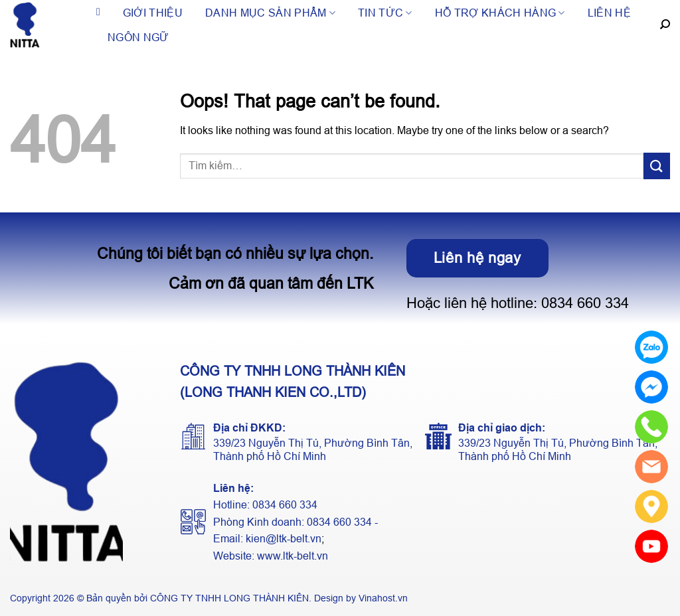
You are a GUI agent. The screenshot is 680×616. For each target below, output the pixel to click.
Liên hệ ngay (477, 258)
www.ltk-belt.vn (293, 556)
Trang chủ (98, 13)
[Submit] (657, 166)
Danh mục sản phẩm (270, 13)
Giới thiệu (153, 13)
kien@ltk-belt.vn (284, 539)
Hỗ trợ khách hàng (500, 13)
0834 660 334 (585, 303)
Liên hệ (609, 13)
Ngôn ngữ (138, 38)
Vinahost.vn (383, 598)
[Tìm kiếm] (665, 25)
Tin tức (385, 13)
